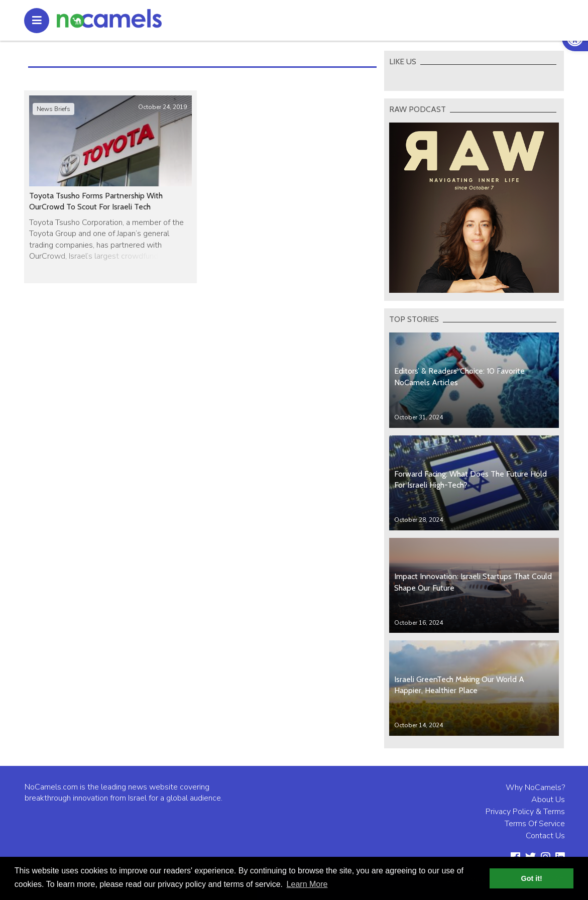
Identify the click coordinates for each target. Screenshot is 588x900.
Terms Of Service (535, 824)
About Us (548, 800)
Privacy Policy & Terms (525, 812)
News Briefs (53, 109)
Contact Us (545, 836)
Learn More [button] (307, 884)
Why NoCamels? (535, 788)
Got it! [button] (532, 878)
